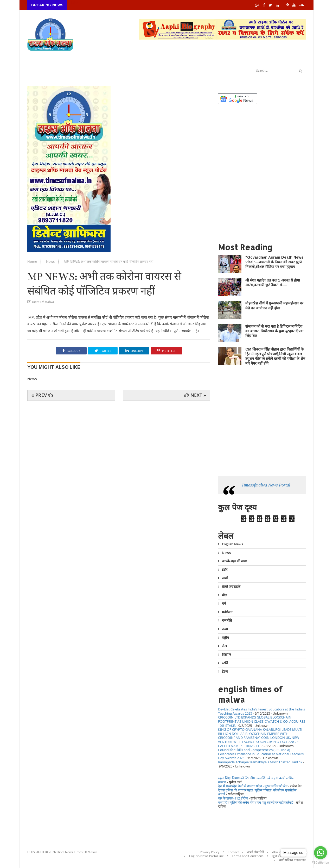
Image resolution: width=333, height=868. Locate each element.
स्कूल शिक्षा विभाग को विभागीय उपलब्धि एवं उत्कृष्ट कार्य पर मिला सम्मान (257, 780)
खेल (225, 595)
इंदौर (225, 570)
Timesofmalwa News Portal (266, 485)
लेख (225, 646)
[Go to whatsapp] (321, 853)
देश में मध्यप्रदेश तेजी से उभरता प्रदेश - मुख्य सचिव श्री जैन (253, 786)
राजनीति (227, 620)
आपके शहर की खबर (234, 561)
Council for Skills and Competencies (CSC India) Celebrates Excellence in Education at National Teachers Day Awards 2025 (261, 754)
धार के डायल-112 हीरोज (233, 798)
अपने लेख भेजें (255, 852)
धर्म (224, 603)
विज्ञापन (226, 654)
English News (232, 544)
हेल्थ (225, 671)
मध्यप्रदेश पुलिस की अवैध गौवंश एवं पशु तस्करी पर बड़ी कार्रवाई (256, 802)
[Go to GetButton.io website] (321, 863)
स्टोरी (225, 663)
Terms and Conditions (248, 856)
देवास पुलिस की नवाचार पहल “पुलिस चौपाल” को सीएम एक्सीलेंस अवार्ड (257, 792)
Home (33, 261)
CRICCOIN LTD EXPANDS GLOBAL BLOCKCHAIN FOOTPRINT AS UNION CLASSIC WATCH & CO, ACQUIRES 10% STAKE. (262, 721)
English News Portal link (206, 856)
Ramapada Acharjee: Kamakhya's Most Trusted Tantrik (260, 762)
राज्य (225, 629)
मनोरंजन (227, 612)
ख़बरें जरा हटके (231, 586)
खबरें (225, 578)
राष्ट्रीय (225, 638)
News (51, 261)
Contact (233, 852)
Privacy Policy (210, 852)
